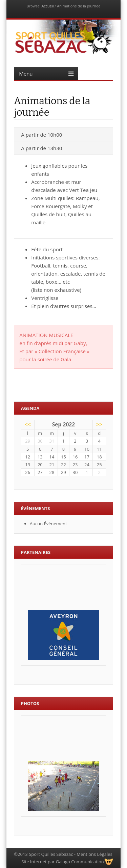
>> (99, 424)
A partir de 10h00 (41, 135)
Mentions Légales (94, 854)
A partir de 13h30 (41, 148)
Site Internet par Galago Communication (63, 862)
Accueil (47, 6)
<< (28, 424)
